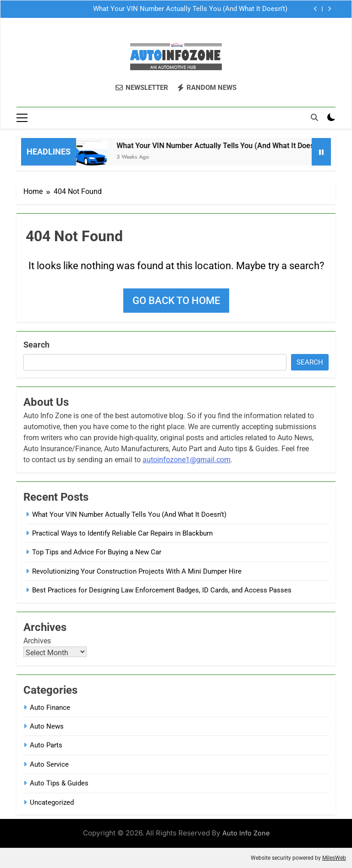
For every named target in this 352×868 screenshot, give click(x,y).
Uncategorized (52, 802)
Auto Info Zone (246, 833)
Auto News (47, 726)
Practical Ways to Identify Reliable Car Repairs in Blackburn (122, 533)
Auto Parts (46, 745)
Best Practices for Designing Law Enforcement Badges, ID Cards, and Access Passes (162, 590)
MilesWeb (334, 858)
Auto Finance (50, 708)
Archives (37, 641)
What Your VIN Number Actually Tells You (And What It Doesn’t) (190, 9)
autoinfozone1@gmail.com (187, 460)
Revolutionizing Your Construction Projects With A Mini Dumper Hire (137, 571)
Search (36, 345)
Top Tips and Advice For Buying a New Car (97, 552)
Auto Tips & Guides (59, 783)
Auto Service (49, 764)
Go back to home (176, 301)
